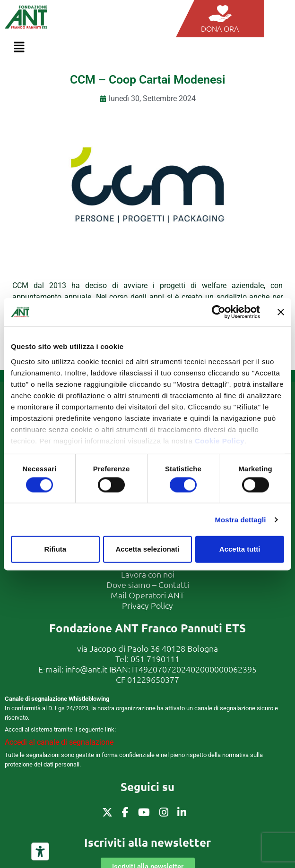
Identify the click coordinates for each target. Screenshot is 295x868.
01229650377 (153, 679)
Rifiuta (55, 549)
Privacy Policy (147, 605)
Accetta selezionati (147, 549)
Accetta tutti (240, 549)
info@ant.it (86, 669)
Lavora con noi (148, 574)
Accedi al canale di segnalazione (59, 742)
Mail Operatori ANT (147, 595)
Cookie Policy (220, 440)
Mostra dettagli (240, 519)
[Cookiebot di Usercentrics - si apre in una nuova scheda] (219, 312)
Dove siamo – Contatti (148, 584)
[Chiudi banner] (281, 312)
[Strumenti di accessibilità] (40, 851)
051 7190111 (155, 659)
